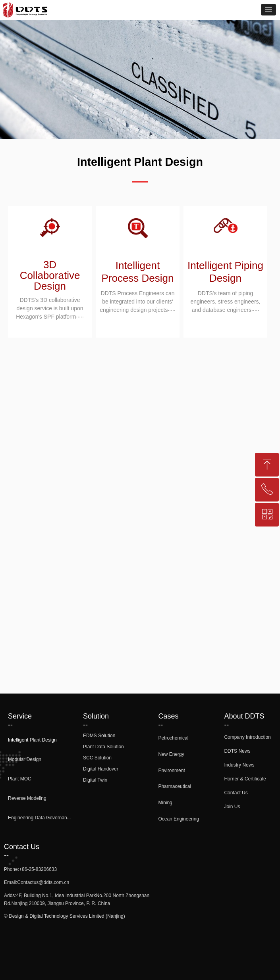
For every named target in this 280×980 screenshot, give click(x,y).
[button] (268, 10)
